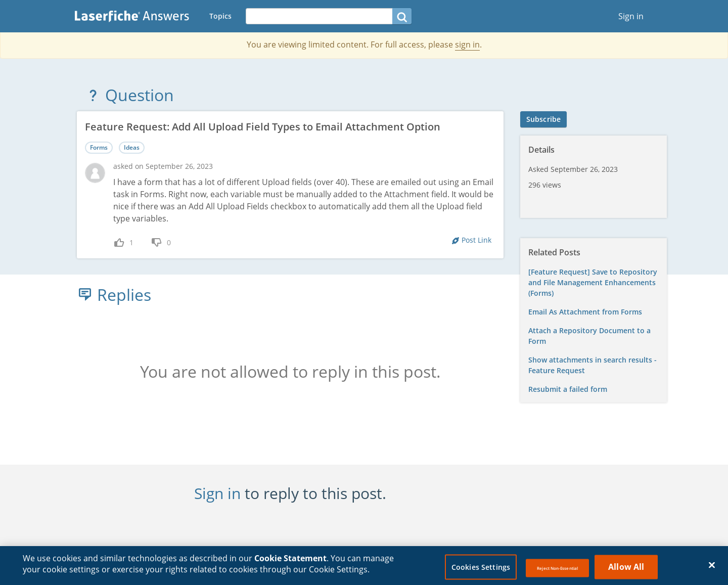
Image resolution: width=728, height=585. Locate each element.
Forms (99, 147)
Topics (220, 16)
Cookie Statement (290, 564)
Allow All (626, 572)
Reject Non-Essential (557, 574)
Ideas (132, 147)
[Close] (712, 571)
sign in (467, 44)
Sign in (631, 16)
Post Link (476, 240)
